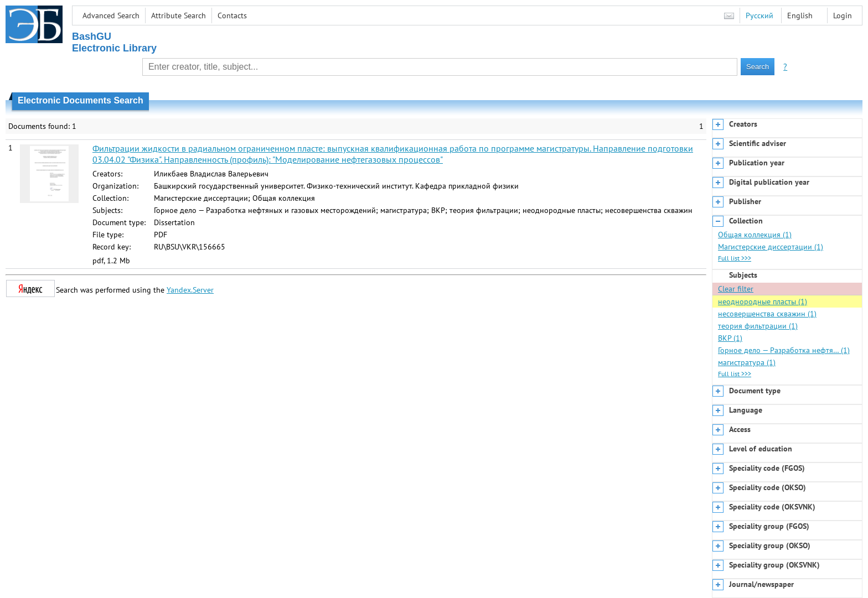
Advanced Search (111, 15)
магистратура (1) (747, 362)
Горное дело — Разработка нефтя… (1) (784, 350)
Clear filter (736, 289)
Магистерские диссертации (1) (771, 247)
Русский (759, 15)
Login (843, 15)
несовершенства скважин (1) (767, 314)
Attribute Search (179, 15)
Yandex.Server (190, 290)
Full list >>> (735, 258)
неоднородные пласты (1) (763, 301)
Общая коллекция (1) (755, 235)
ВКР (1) (730, 338)
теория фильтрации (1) (758, 326)
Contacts (232, 15)
